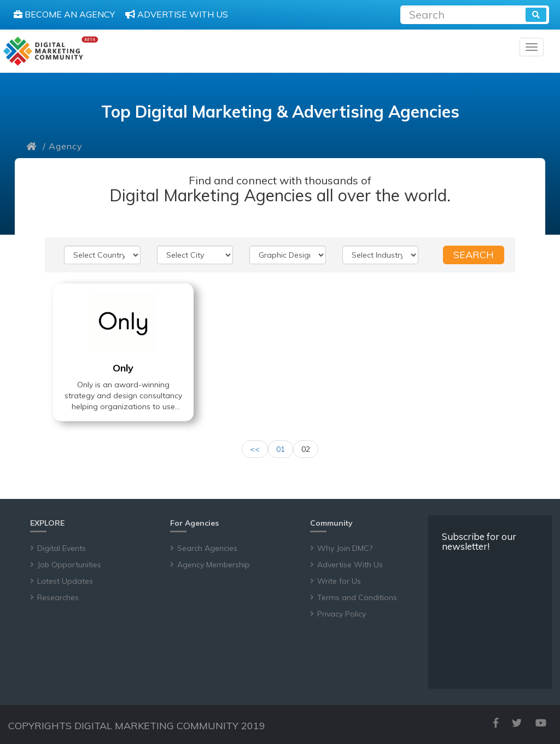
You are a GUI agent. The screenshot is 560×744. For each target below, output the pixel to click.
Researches (58, 597)
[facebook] (496, 723)
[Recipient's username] (464, 13)
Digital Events (62, 548)
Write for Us (339, 581)
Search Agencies (207, 548)
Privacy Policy (342, 614)
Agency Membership (214, 565)
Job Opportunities (69, 565)
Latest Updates (65, 581)
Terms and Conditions (357, 597)
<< (255, 449)
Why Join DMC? (345, 548)
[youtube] (541, 723)
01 (281, 449)
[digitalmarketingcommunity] (51, 51)
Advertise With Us (350, 565)
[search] (536, 15)
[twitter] (517, 723)
